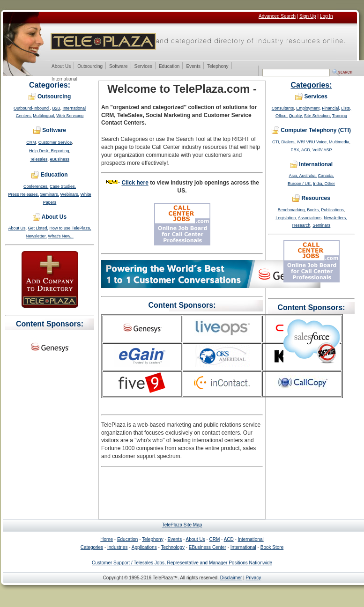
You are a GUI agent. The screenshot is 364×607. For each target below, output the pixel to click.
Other (330, 184)
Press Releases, (24, 194)
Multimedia (339, 142)
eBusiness (60, 159)
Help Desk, (40, 151)
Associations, (310, 218)
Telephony (218, 67)
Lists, (346, 108)
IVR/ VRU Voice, (312, 142)
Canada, (326, 176)
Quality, (296, 116)
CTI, (276, 142)
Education (169, 67)
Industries (117, 547)
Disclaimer (231, 578)
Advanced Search (277, 16)
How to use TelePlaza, (71, 228)
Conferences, (36, 186)
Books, (313, 210)
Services (143, 67)
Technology (173, 547)
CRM (31, 142)
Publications (332, 210)
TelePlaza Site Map (182, 525)
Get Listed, (38, 228)
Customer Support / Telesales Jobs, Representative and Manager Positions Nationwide (182, 563)
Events (193, 67)
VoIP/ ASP (322, 150)
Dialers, (288, 142)
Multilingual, (44, 116)
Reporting (60, 151)
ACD (229, 539)
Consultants (283, 108)
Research (301, 225)
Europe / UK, (300, 184)
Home (107, 539)
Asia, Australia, (303, 176)
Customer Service (55, 142)
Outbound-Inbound (32, 108)
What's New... (61, 236)
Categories (92, 547)
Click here (135, 183)
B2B (56, 108)
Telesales (39, 159)
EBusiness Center (208, 547)
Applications (144, 547)
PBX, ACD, (301, 150)
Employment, (308, 108)
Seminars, (50, 194)
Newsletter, (36, 236)
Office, (282, 116)
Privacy (254, 578)
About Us (61, 67)
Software (118, 67)
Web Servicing (70, 116)
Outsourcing (90, 67)
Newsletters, (335, 218)
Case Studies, (63, 186)
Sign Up (308, 16)
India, (319, 184)
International (64, 79)
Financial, (331, 108)
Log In (327, 16)
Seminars (321, 225)
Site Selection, (318, 116)
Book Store (272, 547)
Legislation (286, 218)
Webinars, (70, 194)
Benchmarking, (292, 210)
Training (340, 116)
